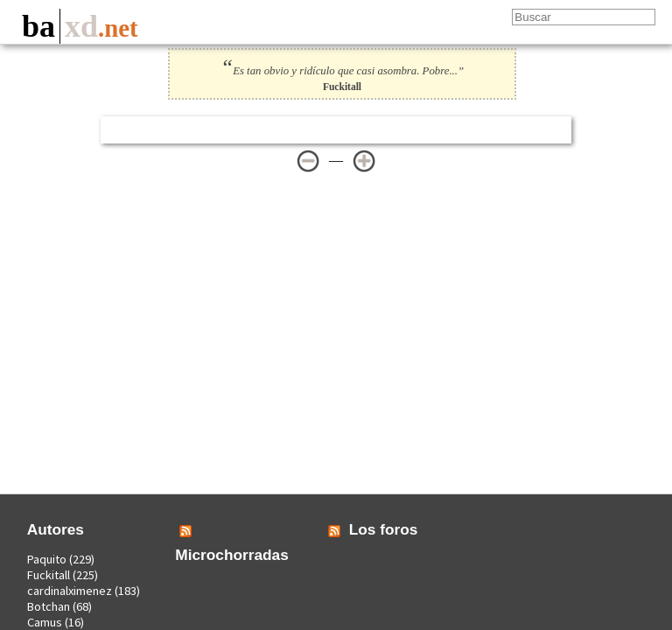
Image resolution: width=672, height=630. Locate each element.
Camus (45, 622)
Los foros (384, 529)
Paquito (47, 559)
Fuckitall (49, 575)
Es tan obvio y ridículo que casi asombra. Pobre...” (342, 71)
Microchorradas (232, 555)
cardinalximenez (70, 591)
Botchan (49, 606)
